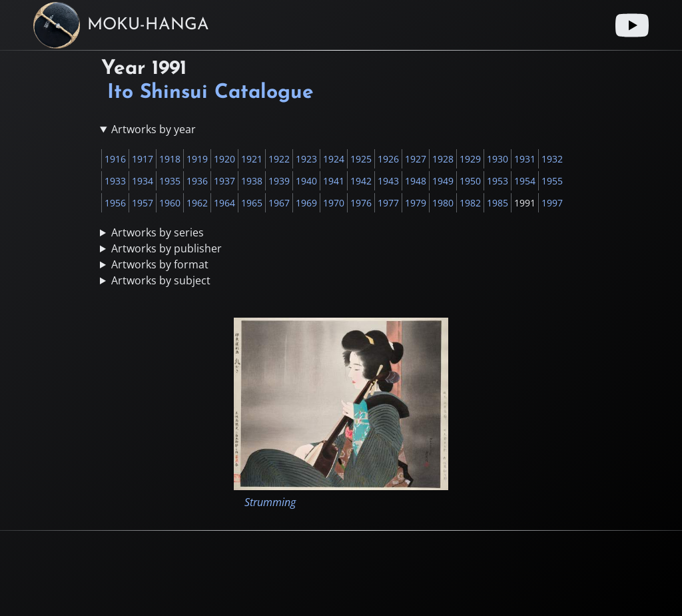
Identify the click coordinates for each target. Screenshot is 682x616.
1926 (388, 159)
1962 (197, 203)
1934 (143, 181)
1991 (525, 203)
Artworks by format (160, 264)
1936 (197, 181)
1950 (470, 181)
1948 (416, 181)
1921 (252, 159)
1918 (170, 159)
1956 (115, 203)
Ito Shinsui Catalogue (210, 93)
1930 (498, 159)
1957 (143, 203)
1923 (306, 159)
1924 (334, 159)
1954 (525, 181)
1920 (224, 159)
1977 (388, 203)
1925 (361, 159)
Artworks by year (154, 129)
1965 (252, 203)
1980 (443, 203)
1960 (170, 203)
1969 (306, 203)
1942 (361, 181)
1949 (443, 181)
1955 (552, 181)
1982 (470, 203)
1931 (525, 159)
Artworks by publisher (167, 248)
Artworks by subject (161, 280)
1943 (388, 181)
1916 (115, 159)
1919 (197, 159)
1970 (334, 203)
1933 (115, 181)
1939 (279, 181)
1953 (498, 181)
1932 (552, 159)
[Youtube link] (632, 25)
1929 (470, 159)
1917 (143, 159)
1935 (170, 181)
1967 (279, 203)
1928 (443, 159)
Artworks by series (158, 232)
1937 (224, 181)
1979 (416, 203)
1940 (306, 181)
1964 (224, 203)
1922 (279, 159)
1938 (252, 181)
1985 (498, 203)
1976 (361, 203)
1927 (416, 159)
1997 (552, 203)
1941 (334, 181)
